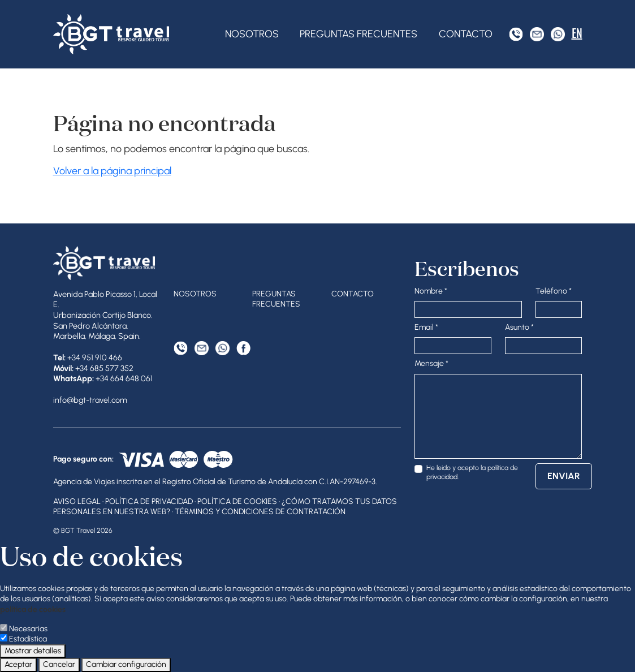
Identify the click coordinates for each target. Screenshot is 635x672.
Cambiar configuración (126, 664)
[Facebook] (243, 348)
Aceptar (18, 664)
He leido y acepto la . (472, 472)
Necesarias (28, 629)
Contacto (466, 34)
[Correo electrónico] (537, 34)
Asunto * (519, 327)
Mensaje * (431, 363)
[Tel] (516, 34)
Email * (426, 327)
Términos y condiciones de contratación (260, 512)
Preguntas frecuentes (358, 34)
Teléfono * (554, 291)
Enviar (564, 476)
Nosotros (252, 34)
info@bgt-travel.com (90, 400)
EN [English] (577, 34)
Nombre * (431, 291)
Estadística (28, 639)
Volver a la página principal (112, 171)
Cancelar (59, 664)
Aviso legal (77, 501)
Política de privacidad (149, 501)
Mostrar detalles (33, 651)
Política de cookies (237, 501)
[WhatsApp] (558, 34)
